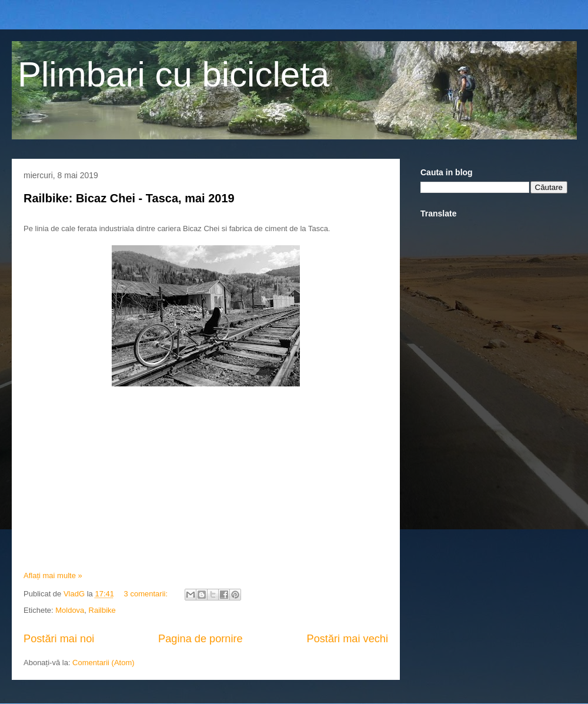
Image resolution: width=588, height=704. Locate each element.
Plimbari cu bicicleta (173, 74)
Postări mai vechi (348, 639)
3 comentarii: (147, 594)
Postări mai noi (59, 639)
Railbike (102, 610)
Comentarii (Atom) (103, 663)
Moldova (70, 610)
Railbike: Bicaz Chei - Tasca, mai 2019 (129, 198)
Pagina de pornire (201, 639)
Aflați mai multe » (53, 575)
